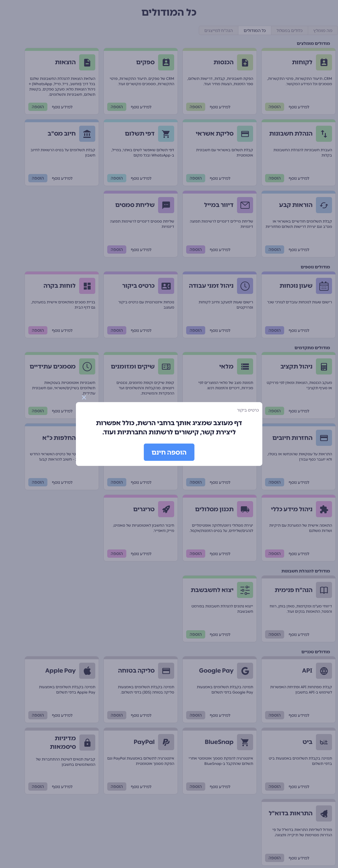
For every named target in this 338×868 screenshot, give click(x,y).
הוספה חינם (169, 452)
